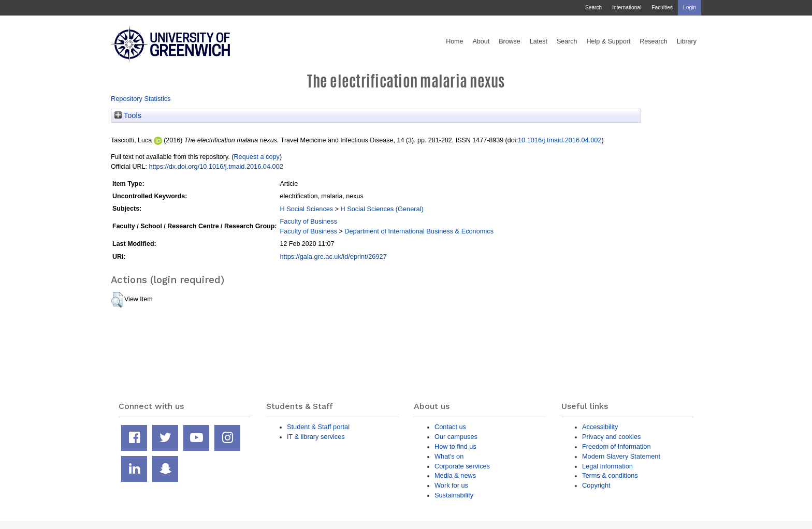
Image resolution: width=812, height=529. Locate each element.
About (481, 41)
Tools (128, 115)
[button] (117, 300)
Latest (539, 41)
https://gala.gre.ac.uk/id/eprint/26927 (333, 256)
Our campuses (456, 437)
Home (454, 41)
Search (593, 8)
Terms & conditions (610, 475)
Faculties (662, 8)
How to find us (455, 446)
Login (690, 8)
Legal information (607, 466)
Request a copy (257, 157)
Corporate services (462, 466)
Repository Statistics (141, 99)
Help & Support (609, 41)
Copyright (596, 485)
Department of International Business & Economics (419, 231)
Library (687, 41)
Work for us (451, 485)
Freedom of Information (617, 446)
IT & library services (316, 437)
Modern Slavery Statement (621, 456)
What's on (449, 456)
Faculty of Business (308, 221)
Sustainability (454, 495)
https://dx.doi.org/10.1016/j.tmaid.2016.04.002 (216, 166)
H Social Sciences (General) (382, 209)
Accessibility (600, 427)
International (627, 8)
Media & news (455, 475)
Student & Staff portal (318, 427)
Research (654, 41)
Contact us (450, 427)
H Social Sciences (306, 209)
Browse (510, 41)
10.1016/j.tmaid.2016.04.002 (560, 140)
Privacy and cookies (611, 437)
